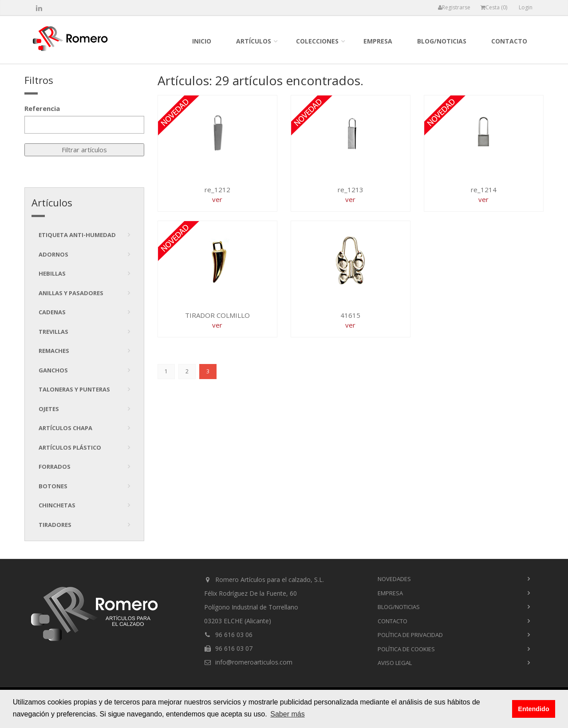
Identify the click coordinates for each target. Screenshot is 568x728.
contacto (509, 41)
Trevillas (53, 332)
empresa (378, 41)
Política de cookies (406, 649)
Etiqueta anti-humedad (77, 235)
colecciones (317, 41)
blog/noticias (442, 41)
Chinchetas (57, 505)
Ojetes (49, 409)
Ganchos (53, 370)
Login (526, 7)
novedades (394, 579)
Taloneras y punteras (74, 389)
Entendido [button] (533, 709)
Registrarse (454, 7)
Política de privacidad (410, 635)
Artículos (254, 41)
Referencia (42, 108)
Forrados (55, 467)
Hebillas (52, 273)
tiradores (55, 525)
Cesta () (494, 7)
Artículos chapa (65, 428)
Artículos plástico (70, 447)
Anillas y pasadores (71, 293)
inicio (202, 41)
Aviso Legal (395, 663)
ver (217, 199)
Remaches (54, 351)
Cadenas (52, 312)
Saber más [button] (287, 714)
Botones (53, 486)
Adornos (53, 254)
